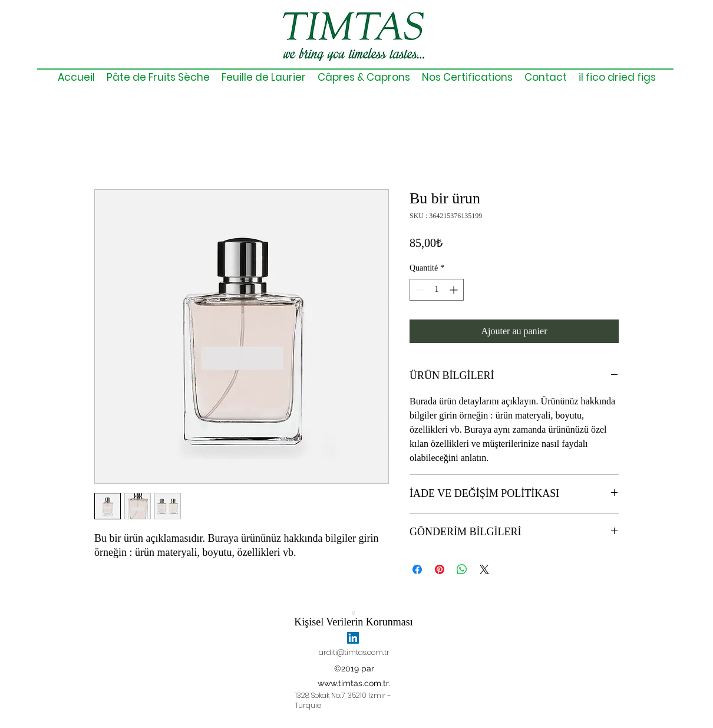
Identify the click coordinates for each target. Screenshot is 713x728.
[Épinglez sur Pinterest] (440, 569)
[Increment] (455, 290)
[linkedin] (353, 638)
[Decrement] (419, 290)
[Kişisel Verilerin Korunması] (354, 619)
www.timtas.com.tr (353, 683)
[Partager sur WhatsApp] (462, 569)
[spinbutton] (437, 290)
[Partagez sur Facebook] (417, 569)
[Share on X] (484, 569)
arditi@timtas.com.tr (354, 652)
